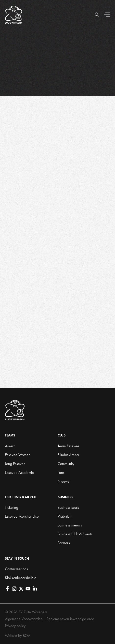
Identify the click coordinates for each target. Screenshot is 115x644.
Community (66, 464)
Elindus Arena (68, 455)
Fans (61, 472)
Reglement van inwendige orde (70, 619)
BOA (27, 636)
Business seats (68, 507)
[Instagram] (14, 589)
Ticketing (12, 507)
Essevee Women (18, 455)
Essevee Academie (19, 472)
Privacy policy (15, 626)
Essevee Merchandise (22, 516)
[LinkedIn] (35, 589)
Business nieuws (70, 525)
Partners (64, 543)
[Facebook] (7, 589)
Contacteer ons (16, 569)
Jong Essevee (15, 464)
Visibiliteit (64, 516)
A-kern (10, 446)
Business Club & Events (75, 534)
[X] (21, 589)
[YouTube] (28, 589)
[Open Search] (97, 15)
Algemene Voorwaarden (24, 619)
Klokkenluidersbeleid (21, 578)
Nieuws (63, 481)
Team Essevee (68, 446)
